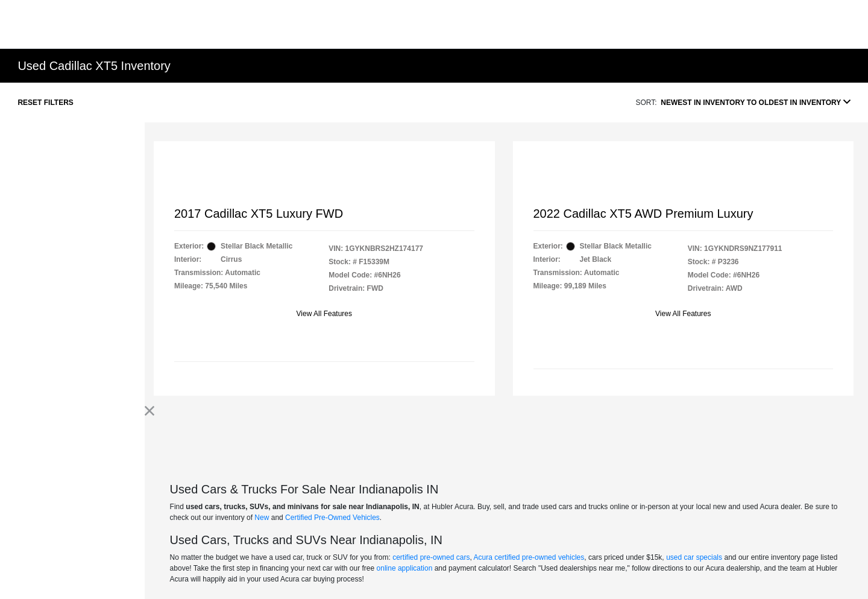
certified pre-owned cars (431, 557)
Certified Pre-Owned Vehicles (332, 518)
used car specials (694, 557)
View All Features (325, 314)
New (262, 518)
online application (405, 568)
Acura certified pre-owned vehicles (529, 557)
